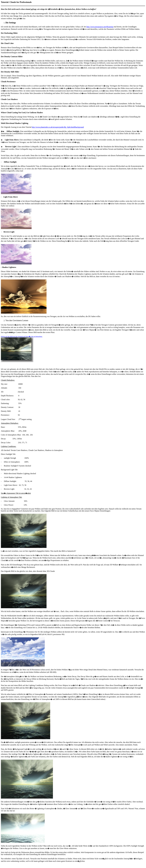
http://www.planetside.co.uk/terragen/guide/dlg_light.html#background (58, 127)
